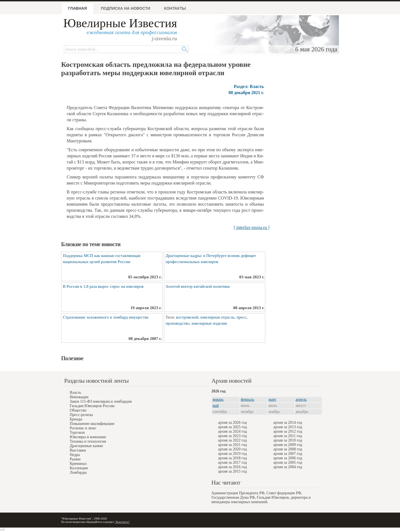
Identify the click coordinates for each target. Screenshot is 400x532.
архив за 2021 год (232, 445)
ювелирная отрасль (217, 317)
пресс (241, 317)
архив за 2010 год (288, 440)
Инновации (79, 397)
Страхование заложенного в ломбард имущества (106, 317)
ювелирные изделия (209, 323)
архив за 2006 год (288, 458)
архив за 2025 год (232, 427)
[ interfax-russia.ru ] (252, 227)
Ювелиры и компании (88, 437)
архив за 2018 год (232, 458)
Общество (78, 410)
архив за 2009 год (288, 445)
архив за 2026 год (232, 423)
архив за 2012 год (288, 431)
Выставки (78, 450)
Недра (75, 455)
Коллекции (79, 468)
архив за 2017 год (232, 462)
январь (218, 399)
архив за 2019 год (232, 454)
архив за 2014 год (288, 423)
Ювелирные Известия (120, 23)
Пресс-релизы (81, 415)
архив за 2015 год (232, 471)
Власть (75, 393)
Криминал (78, 464)
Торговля (77, 433)
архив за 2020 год (232, 449)
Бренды (76, 419)
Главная (77, 8)
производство (177, 323)
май (216, 406)
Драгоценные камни (86, 446)
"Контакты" (122, 522)
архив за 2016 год (232, 467)
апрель (301, 399)
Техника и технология (88, 441)
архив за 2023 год (232, 436)
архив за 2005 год (288, 462)
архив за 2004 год (288, 467)
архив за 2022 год (232, 440)
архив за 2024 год (232, 431)
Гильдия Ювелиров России (92, 406)
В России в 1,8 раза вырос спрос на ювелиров (103, 286)
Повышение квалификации (92, 424)
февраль (248, 399)
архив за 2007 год (288, 454)
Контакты (175, 8)
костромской (187, 317)
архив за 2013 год (288, 427)
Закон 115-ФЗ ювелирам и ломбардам (101, 401)
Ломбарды (78, 472)
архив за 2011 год (288, 436)
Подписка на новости (126, 8)
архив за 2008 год (288, 449)
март (272, 399)
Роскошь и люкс (83, 428)
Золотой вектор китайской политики (198, 286)
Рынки (75, 459)
